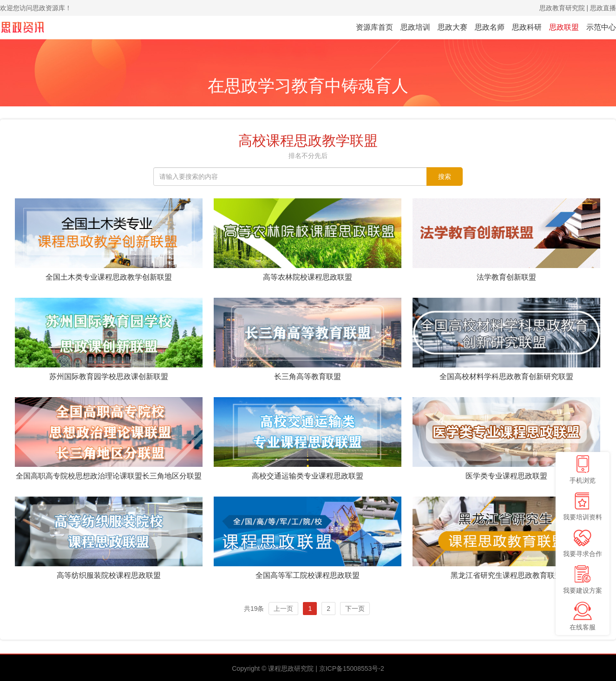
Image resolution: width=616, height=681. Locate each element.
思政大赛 (452, 27)
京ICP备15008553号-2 (352, 668)
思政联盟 (564, 27)
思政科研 (527, 27)
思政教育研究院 (562, 8)
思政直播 (603, 8)
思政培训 (415, 27)
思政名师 (490, 27)
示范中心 (601, 27)
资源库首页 (374, 27)
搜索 (445, 177)
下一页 (355, 609)
